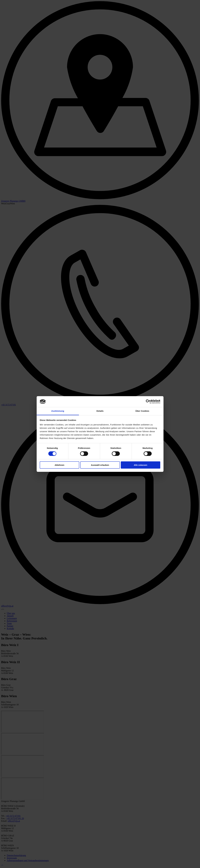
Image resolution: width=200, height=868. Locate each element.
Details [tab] (100, 411)
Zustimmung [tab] (58, 411)
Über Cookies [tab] (142, 411)
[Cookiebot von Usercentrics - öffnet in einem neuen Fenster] (148, 402)
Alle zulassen (140, 465)
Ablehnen (59, 465)
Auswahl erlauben (100, 465)
